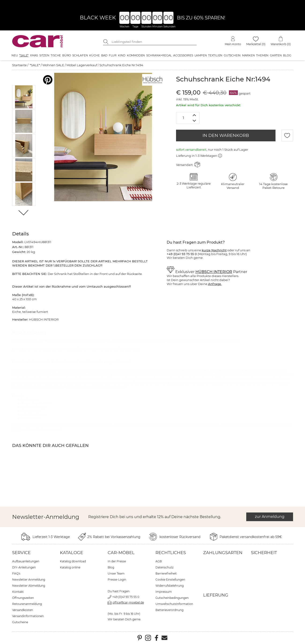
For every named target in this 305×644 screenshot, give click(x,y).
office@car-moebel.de (128, 602)
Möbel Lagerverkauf (82, 65)
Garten (276, 55)
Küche (94, 55)
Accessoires (183, 55)
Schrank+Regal (159, 55)
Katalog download (73, 561)
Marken (248, 55)
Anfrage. (215, 284)
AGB (159, 561)
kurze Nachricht (214, 250)
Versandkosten (23, 610)
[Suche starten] (107, 42)
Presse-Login (117, 580)
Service (21, 553)
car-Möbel (121, 553)
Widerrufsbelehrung (170, 586)
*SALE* (24, 55)
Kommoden (136, 55)
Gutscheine (20, 622)
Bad (104, 55)
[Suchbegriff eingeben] (153, 42)
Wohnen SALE (53, 65)
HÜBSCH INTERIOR (214, 272)
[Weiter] (24, 213)
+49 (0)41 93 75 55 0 (126, 597)
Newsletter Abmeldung (29, 586)
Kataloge (72, 553)
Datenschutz (164, 567)
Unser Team (116, 573)
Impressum (164, 592)
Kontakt (18, 592)
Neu (15, 55)
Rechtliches (171, 553)
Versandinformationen (28, 616)
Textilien (215, 55)
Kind (122, 55)
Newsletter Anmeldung (29, 580)
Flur (113, 55)
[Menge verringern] (194, 121)
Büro (67, 55)
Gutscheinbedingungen (172, 598)
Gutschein (232, 55)
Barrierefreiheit (166, 573)
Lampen (201, 55)
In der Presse (117, 561)
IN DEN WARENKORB (226, 135)
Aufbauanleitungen (26, 561)
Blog (287, 55)
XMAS (34, 55)
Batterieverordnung (169, 610)
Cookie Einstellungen (170, 580)
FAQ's (16, 573)
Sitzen (44, 55)
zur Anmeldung (270, 517)
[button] (24, 97)
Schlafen (80, 55)
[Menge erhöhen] (194, 115)
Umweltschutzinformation (174, 604)
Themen (262, 55)
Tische (56, 55)
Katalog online (70, 567)
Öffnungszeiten (23, 598)
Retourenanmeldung (27, 604)
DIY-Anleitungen (24, 567)
